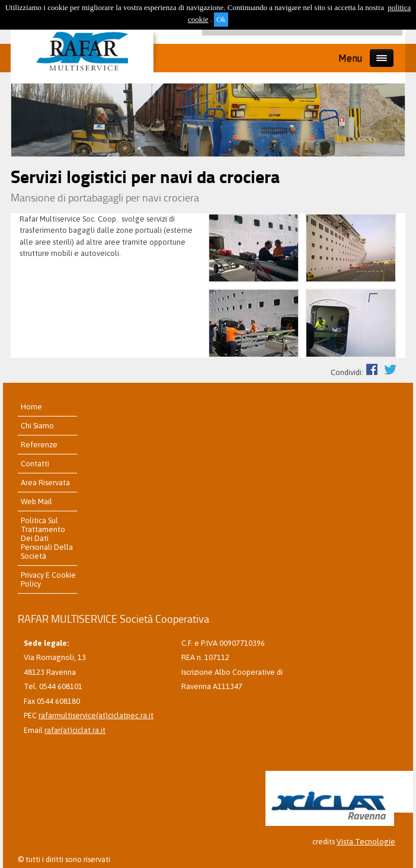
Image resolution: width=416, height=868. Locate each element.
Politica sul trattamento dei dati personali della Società (47, 538)
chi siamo (37, 426)
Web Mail (36, 502)
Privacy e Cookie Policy (48, 579)
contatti (35, 464)
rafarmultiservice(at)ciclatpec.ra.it (96, 715)
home (31, 407)
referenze (39, 445)
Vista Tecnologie (366, 842)
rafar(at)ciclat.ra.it (75, 730)
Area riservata (45, 483)
